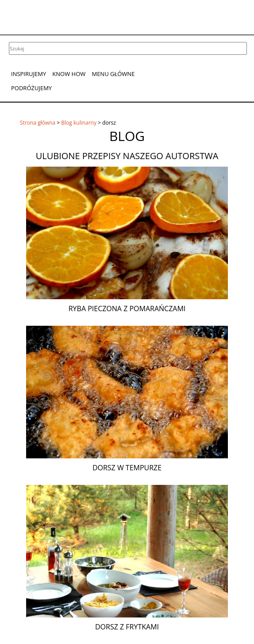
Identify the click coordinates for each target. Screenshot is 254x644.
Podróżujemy (31, 88)
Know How (69, 74)
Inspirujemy (29, 74)
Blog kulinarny (79, 123)
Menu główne (113, 74)
